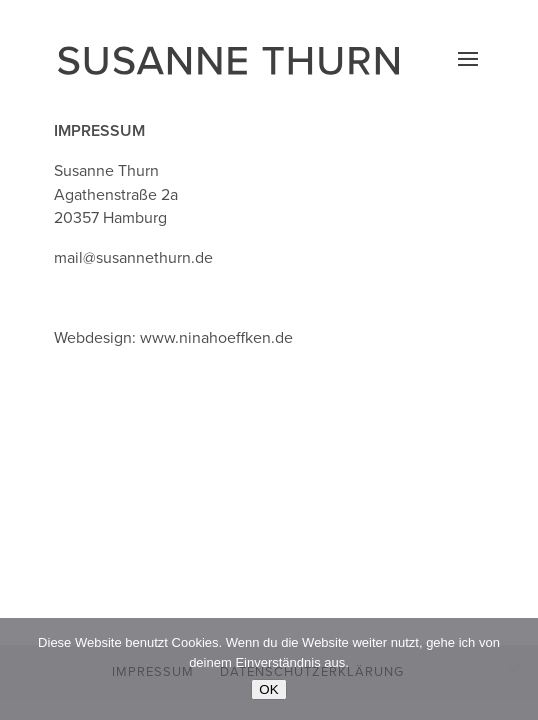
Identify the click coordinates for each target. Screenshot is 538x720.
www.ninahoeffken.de (216, 338)
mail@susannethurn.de (133, 258)
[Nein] (513, 669)
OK (268, 689)
